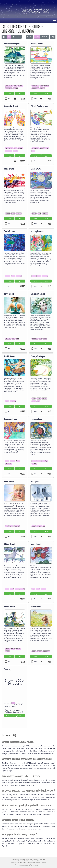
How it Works (36, 859)
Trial (9, 94)
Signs (44, 859)
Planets (40, 859)
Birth (16, 862)
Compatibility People (31, 862)
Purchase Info (25, 861)
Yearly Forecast (31, 864)
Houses (17, 861)
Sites (39, 861)
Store (37, 37)
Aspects (20, 861)
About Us (30, 861)
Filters (29, 37)
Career (24, 862)
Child (36, 864)
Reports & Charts (19, 859)
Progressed (38, 862)
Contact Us (35, 861)
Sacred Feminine (41, 864)
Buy (20, 94)
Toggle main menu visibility (55, 20)
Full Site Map (35, 866)
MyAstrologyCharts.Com (27, 866)
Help (53, 37)
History (31, 859)
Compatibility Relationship (22, 864)
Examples (44, 37)
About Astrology (26, 859)
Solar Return (20, 862)
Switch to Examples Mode (15, 716)
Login (41, 861)
